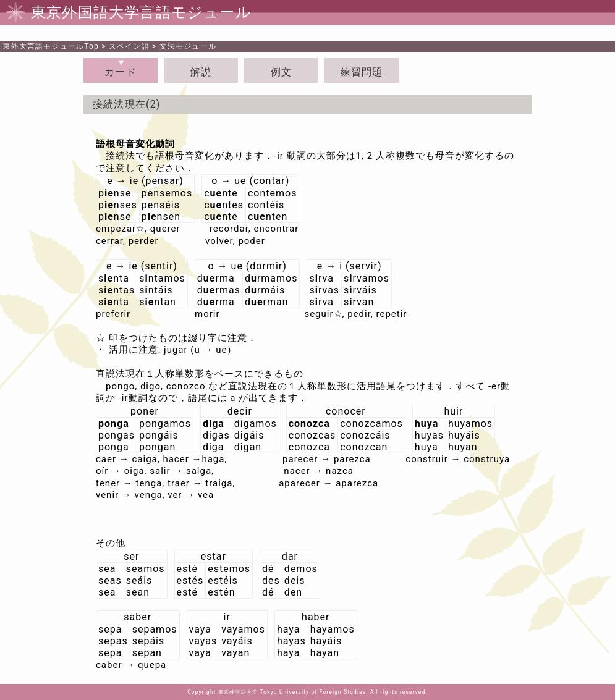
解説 (201, 72)
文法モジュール (188, 46)
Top (51, 46)
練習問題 (362, 72)
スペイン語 (129, 46)
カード (121, 72)
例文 (281, 72)
